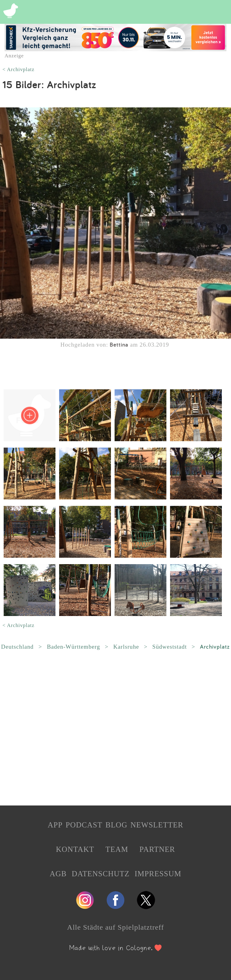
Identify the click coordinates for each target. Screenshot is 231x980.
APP (55, 825)
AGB (58, 874)
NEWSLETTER (157, 825)
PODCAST (84, 825)
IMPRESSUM (158, 874)
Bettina (119, 344)
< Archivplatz (18, 69)
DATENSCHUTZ (101, 874)
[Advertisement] (116, 728)
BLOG (116, 825)
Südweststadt (170, 647)
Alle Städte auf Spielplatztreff (116, 927)
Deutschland (18, 647)
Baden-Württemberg (73, 647)
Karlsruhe (126, 647)
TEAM (117, 849)
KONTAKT (75, 849)
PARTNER (157, 849)
